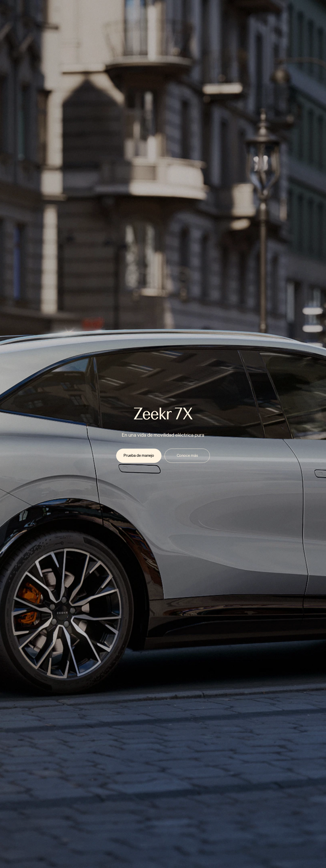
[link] (139, 456)
